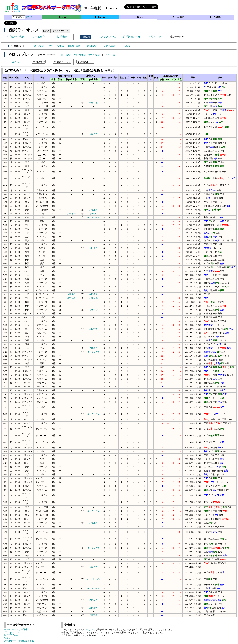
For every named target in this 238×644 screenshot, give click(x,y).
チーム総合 (178, 17)
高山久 (93, 214)
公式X (46, 31)
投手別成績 (94, 55)
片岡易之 (93, 348)
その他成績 (109, 46)
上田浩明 (93, 329)
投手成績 (62, 37)
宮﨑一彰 (93, 310)
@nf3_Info (89, 629)
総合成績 (39, 46)
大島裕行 (71, 214)
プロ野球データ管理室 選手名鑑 (19, 641)
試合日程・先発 (16, 37)
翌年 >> (30, 17)
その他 (217, 17)
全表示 (16, 62)
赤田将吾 (93, 294)
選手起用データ (132, 37)
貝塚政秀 (93, 134)
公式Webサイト (61, 31)
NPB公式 (111, 55)
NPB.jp (7, 638)
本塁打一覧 (155, 37)
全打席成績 (80, 55)
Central (63, 17)
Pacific (102, 17)
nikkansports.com (11, 632)
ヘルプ (127, 46)
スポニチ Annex (11, 635)
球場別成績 (74, 46)
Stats (140, 17)
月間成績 (92, 46)
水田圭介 (93, 248)
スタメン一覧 (108, 37)
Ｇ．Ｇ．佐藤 (93, 217)
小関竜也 (93, 298)
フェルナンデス (93, 579)
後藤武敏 (93, 103)
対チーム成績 (57, 46)
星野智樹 (71, 298)
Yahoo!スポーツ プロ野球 (16, 629)
